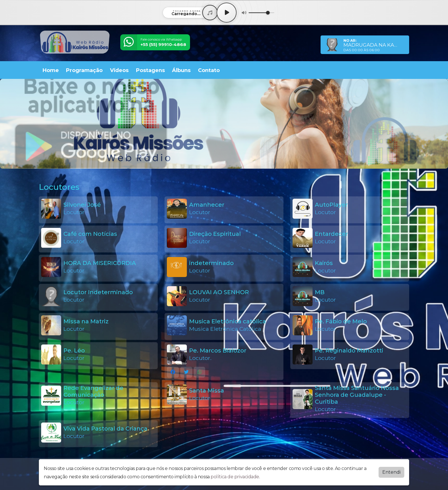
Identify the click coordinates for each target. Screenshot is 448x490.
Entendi (391, 472)
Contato (209, 70)
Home (51, 70)
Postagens (150, 70)
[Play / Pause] (227, 13)
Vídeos (119, 70)
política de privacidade (235, 477)
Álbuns (181, 70)
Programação (84, 70)
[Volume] (261, 13)
